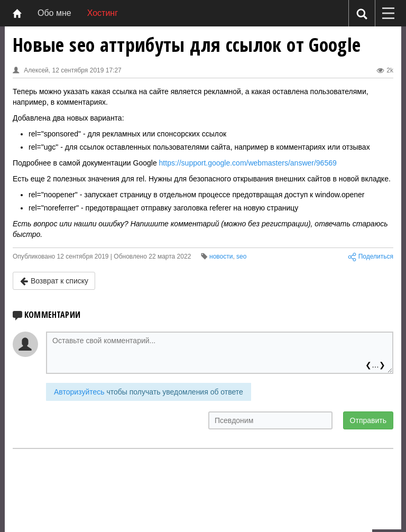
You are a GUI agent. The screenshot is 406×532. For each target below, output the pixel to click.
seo (241, 256)
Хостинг (103, 13)
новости (221, 256)
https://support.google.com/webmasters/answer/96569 (248, 163)
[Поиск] (362, 13)
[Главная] (17, 13)
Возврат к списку (54, 281)
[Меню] (388, 13)
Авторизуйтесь (79, 392)
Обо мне (54, 13)
